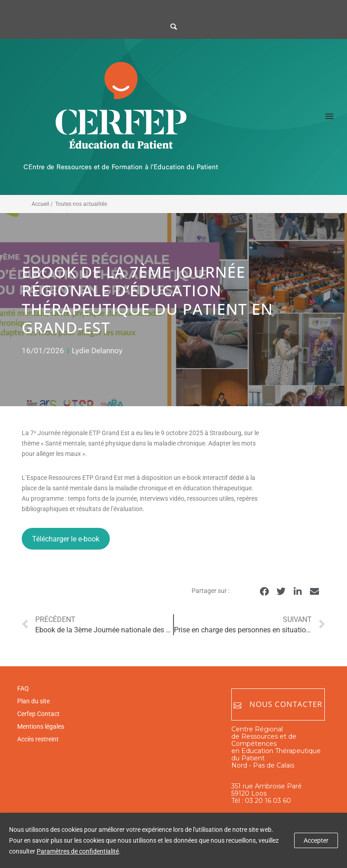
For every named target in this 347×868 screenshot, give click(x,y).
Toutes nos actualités (81, 204)
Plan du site (33, 701)
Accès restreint (38, 739)
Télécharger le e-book (66, 539)
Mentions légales (41, 726)
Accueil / (42, 204)
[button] (265, 591)
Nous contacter (278, 704)
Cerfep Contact (38, 714)
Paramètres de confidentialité (78, 851)
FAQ (23, 688)
